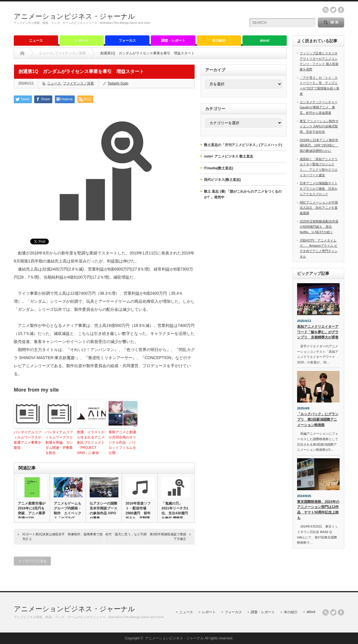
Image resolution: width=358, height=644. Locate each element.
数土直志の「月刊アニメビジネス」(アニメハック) (243, 145)
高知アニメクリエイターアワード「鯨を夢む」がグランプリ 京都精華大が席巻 (318, 332)
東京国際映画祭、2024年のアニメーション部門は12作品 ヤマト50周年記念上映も (318, 510)
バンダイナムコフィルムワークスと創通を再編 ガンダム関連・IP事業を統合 (59, 442)
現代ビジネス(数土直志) (222, 180)
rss (326, 10)
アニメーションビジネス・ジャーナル (74, 16)
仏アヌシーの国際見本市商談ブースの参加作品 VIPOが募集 (103, 511)
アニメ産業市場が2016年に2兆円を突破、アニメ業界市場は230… (32, 511)
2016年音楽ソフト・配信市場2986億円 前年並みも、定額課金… (138, 513)
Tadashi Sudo (118, 83)
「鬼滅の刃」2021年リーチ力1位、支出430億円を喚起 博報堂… (175, 511)
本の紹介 (219, 41)
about (265, 41)
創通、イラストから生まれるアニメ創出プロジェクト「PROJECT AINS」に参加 (91, 442)
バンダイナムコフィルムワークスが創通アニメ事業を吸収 (28, 440)
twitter (333, 10)
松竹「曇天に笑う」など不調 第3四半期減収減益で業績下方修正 (146, 536)
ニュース (36, 41)
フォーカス (127, 41)
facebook (341, 10)
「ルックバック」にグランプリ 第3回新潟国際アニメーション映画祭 (318, 419)
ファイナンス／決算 (70, 53)
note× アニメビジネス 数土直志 (229, 156)
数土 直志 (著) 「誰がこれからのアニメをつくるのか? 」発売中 (243, 194)
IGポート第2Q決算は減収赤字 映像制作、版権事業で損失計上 (62, 536)
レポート (82, 41)
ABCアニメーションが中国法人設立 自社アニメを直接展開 (319, 208)
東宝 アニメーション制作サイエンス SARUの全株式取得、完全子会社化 (319, 126)
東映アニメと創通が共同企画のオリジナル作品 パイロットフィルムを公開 (122, 442)
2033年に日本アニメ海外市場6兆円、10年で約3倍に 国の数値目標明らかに (319, 145)
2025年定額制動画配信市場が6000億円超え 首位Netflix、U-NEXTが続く (319, 227)
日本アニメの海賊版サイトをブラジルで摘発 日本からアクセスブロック (319, 188)
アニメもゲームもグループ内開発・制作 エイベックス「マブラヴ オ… (68, 513)
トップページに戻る (32, 561)
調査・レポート (173, 41)
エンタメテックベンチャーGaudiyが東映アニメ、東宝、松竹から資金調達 (319, 107)
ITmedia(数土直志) (219, 168)
